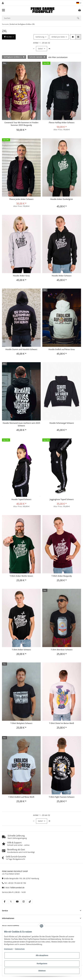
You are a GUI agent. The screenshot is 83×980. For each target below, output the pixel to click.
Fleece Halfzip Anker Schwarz (62, 122)
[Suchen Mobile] (38, 18)
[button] (79, 3)
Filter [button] (8, 37)
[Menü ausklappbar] (3, 10)
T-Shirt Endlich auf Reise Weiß (21, 797)
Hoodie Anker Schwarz (62, 276)
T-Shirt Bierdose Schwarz (62, 650)
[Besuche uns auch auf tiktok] (30, 902)
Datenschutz (20, 949)
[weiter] (49, 49)
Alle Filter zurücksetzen (58, 57)
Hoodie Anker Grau (21, 276)
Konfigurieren (42, 964)
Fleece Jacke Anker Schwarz (21, 199)
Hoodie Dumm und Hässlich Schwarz (21, 349)
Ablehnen (42, 971)
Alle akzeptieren (42, 955)
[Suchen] (78, 18)
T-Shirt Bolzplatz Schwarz (21, 723)
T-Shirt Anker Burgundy (62, 576)
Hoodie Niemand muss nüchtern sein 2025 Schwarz (21, 424)
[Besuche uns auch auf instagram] (23, 902)
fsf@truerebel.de (17, 888)
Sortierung (40, 37)
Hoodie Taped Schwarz (21, 499)
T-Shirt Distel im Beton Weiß (62, 723)
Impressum (8, 949)
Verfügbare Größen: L (14, 57)
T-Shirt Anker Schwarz (21, 650)
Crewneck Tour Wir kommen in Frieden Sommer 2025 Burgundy (21, 124)
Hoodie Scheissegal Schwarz (62, 423)
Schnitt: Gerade (37, 57)
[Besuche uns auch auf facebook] (5, 902)
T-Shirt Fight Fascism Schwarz (62, 797)
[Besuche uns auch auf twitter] (11, 902)
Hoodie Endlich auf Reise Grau (62, 349)
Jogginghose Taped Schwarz (62, 499)
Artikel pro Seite (58, 37)
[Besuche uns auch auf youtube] (17, 902)
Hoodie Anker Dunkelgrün (62, 199)
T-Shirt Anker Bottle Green (21, 576)
